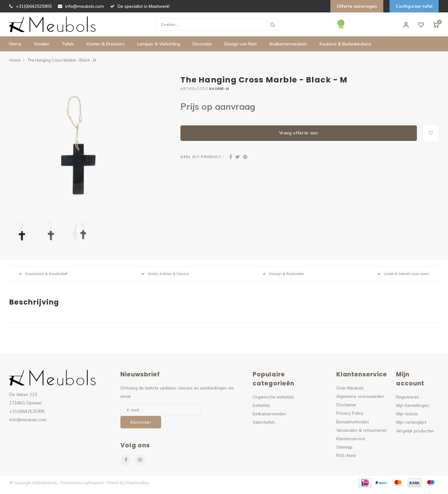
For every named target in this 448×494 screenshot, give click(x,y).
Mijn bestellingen (413, 409)
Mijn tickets (407, 418)
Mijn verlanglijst (411, 426)
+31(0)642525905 (30, 6)
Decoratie (202, 48)
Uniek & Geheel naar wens (403, 278)
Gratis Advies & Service (165, 278)
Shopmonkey (137, 487)
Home (15, 48)
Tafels (68, 48)
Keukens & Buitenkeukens (345, 48)
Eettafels (261, 409)
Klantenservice (351, 443)
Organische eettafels (273, 401)
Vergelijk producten (415, 435)
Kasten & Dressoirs (106, 48)
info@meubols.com (81, 6)
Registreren (408, 401)
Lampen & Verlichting (159, 48)
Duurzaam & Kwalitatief (43, 278)
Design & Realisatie (283, 278)
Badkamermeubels (288, 48)
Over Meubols (350, 392)
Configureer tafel (414, 6)
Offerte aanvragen (357, 6)
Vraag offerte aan (299, 137)
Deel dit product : (202, 161)
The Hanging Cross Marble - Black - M (62, 64)
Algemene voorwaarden (360, 400)
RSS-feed (346, 459)
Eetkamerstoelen (269, 418)
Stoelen (42, 48)
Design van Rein (241, 48)
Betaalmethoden (353, 426)
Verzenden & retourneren (362, 434)
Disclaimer (346, 409)
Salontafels (264, 426)
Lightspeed (93, 487)
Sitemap (344, 451)
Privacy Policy (350, 417)
